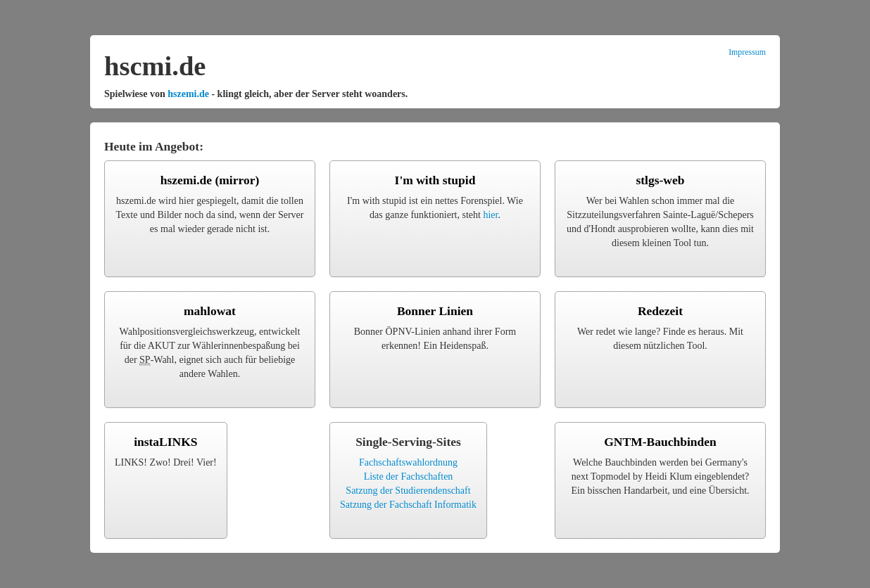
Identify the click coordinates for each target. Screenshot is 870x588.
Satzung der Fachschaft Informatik (408, 505)
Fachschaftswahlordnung (408, 462)
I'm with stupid (435, 180)
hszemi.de (188, 94)
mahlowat (210, 311)
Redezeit (660, 311)
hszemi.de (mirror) (210, 180)
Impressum (747, 52)
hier (490, 215)
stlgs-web (660, 180)
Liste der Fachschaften (409, 477)
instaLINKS (165, 442)
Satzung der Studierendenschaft (408, 491)
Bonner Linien (435, 311)
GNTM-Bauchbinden (660, 442)
